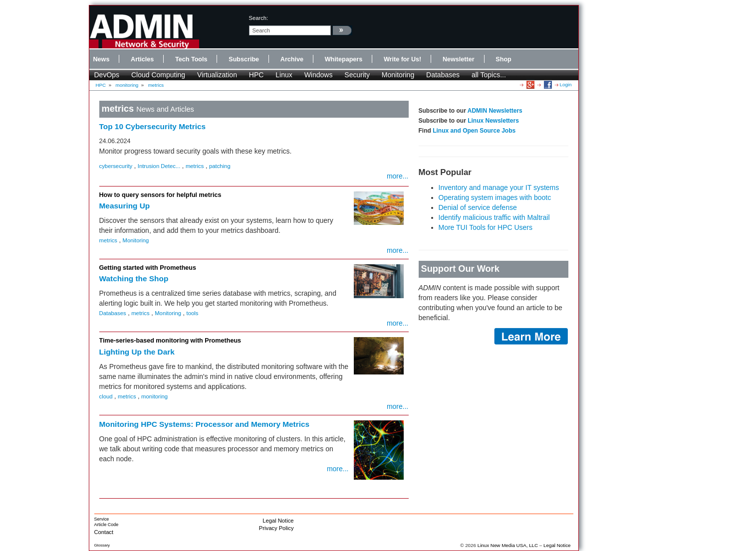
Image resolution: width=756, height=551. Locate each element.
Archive (292, 59)
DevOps (107, 75)
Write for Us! (402, 59)
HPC (256, 75)
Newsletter (459, 59)
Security (357, 75)
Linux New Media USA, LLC (508, 545)
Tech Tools (191, 59)
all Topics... (489, 75)
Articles (142, 59)
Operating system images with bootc (495, 197)
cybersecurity (116, 166)
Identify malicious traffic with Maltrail (494, 217)
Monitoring (398, 75)
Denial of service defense (478, 207)
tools (193, 313)
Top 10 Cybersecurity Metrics (153, 126)
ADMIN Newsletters (495, 111)
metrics (156, 85)
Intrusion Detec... (159, 166)
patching (220, 166)
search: (259, 18)
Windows (319, 75)
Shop (503, 59)
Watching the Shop (134, 278)
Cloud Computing (158, 75)
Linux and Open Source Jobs (474, 131)
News (102, 59)
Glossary (102, 545)
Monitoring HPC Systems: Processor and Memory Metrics (205, 424)
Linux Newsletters (493, 121)
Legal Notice (278, 521)
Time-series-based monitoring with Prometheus (170, 341)
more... (398, 176)
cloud (106, 396)
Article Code (107, 525)
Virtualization (217, 75)
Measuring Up (125, 206)
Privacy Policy (276, 528)
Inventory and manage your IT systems (499, 187)
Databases (443, 75)
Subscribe (244, 59)
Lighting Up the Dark (137, 352)
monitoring (127, 85)
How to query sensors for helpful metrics (160, 195)
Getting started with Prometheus (148, 268)
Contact (104, 532)
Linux (284, 75)
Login (566, 85)
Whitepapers (344, 59)
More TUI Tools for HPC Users (486, 227)
